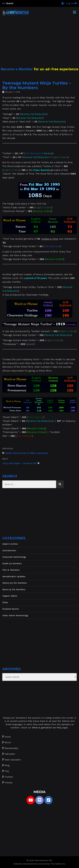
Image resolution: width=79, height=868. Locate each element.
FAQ (7, 771)
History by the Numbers (15, 583)
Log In (71, 3)
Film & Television (11, 570)
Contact (9, 777)
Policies (9, 783)
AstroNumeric (9, 550)
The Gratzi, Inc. (58, 864)
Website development (25, 864)
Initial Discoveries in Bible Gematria (27, 453)
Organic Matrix (10, 596)
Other (5, 602)
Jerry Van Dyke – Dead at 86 (19, 463)
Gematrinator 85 (43, 860)
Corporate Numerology (14, 557)
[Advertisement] (39, 39)
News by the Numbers (14, 589)
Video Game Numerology (15, 615)
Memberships (11, 748)
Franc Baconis (42, 170)
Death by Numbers (12, 563)
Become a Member (17, 69)
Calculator (10, 754)
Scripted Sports (11, 609)
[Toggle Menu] (74, 12)
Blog (7, 765)
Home (8, 737)
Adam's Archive (10, 544)
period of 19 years (36, 278)
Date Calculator (13, 760)
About (8, 742)
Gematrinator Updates (14, 576)
